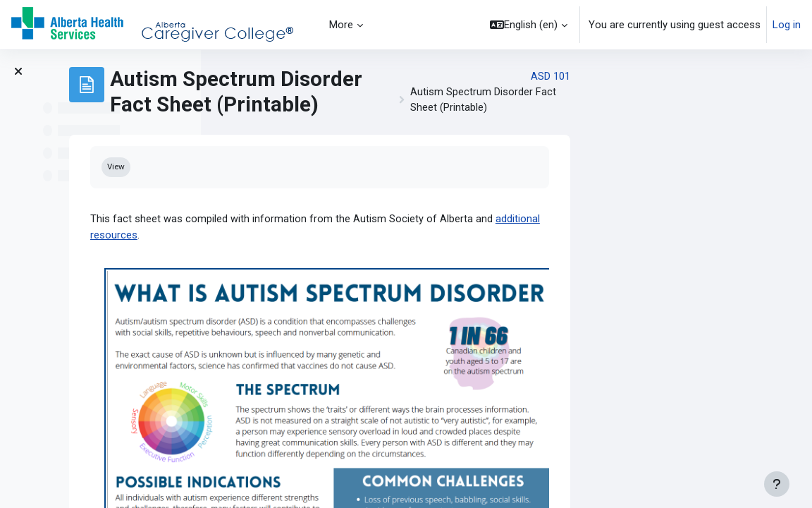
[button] (529, 25)
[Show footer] (777, 484)
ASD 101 (737, 77)
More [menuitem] (341, 25)
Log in (787, 25)
